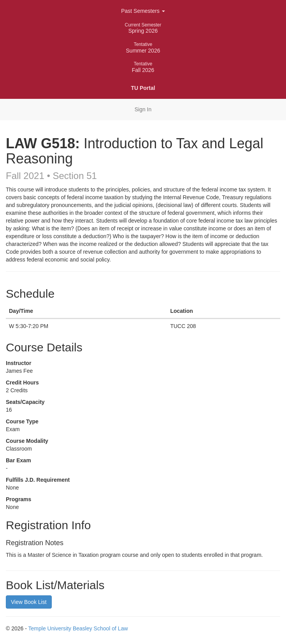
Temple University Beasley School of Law (78, 628)
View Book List (29, 602)
